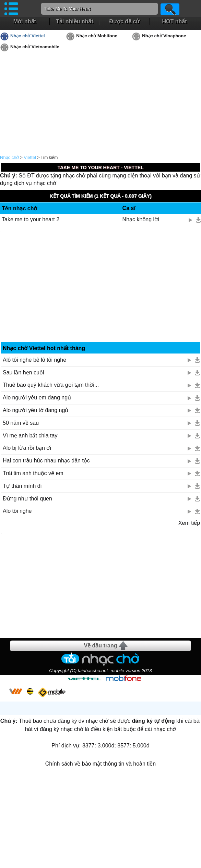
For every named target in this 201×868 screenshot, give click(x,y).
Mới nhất (25, 21)
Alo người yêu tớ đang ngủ (36, 410)
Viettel (30, 157)
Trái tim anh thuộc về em (33, 473)
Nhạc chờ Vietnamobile (35, 47)
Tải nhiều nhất (75, 21)
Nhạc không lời (141, 219)
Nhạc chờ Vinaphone (164, 36)
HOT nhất (174, 21)
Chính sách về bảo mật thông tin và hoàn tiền (100, 764)
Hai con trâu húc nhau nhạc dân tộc (46, 461)
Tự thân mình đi (22, 486)
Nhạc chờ (9, 157)
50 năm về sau (21, 423)
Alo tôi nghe (17, 511)
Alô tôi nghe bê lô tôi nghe (34, 360)
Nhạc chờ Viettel (28, 36)
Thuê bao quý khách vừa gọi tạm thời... (51, 385)
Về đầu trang (100, 646)
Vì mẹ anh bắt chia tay (30, 436)
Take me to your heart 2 (31, 219)
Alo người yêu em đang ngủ (37, 398)
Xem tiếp (189, 523)
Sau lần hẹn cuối (23, 373)
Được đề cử (124, 21)
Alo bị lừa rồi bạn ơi (27, 448)
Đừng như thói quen (27, 499)
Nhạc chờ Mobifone (97, 36)
